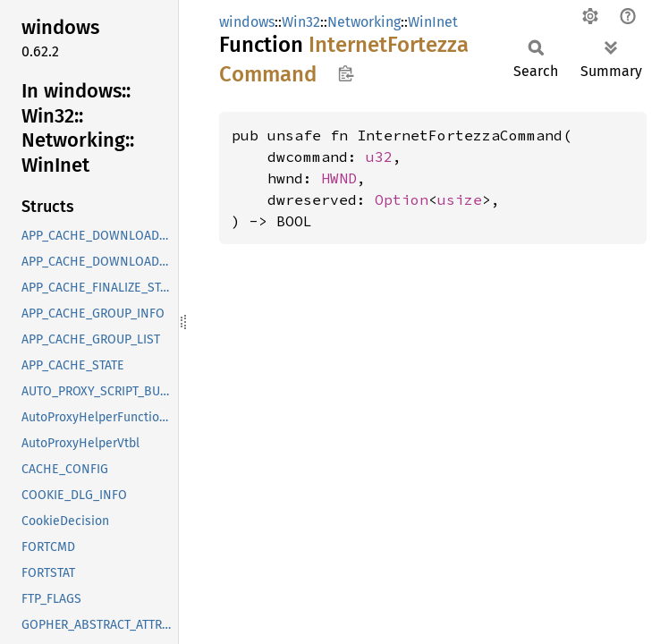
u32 (379, 157)
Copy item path (346, 73)
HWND (339, 178)
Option (402, 199)
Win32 (301, 22)
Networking (364, 22)
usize (460, 199)
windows (247, 22)
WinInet (433, 22)
